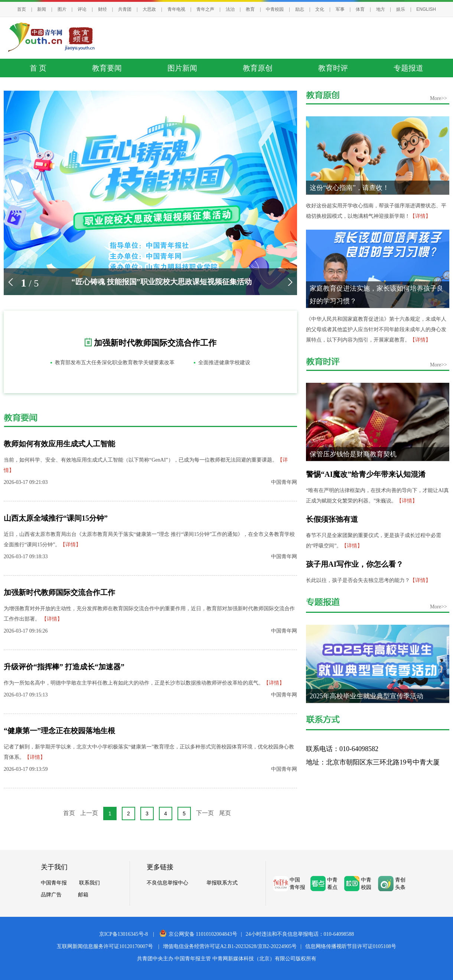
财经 (102, 9)
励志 (300, 9)
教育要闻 (107, 68)
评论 (82, 9)
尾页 (225, 813)
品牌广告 (51, 895)
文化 (320, 9)
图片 (62, 9)
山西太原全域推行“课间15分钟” (56, 518)
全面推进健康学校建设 (224, 363)
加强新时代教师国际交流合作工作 (155, 343)
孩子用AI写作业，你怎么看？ (355, 564)
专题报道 (408, 68)
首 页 (38, 68)
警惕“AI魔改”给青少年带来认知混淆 (366, 474)
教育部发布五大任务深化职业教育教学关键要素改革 (115, 363)
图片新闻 (182, 68)
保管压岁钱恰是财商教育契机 (353, 454)
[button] (11, 282)
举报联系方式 (222, 883)
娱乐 (401, 9)
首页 (22, 9)
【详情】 (71, 545)
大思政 (149, 9)
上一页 (89, 813)
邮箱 (83, 895)
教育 (250, 9)
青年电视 (176, 9)
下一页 (205, 813)
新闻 (42, 9)
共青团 (125, 9)
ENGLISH (426, 9)
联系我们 (89, 883)
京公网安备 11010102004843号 (198, 934)
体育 (360, 9)
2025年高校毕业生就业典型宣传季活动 (366, 696)
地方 (381, 9)
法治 (230, 9)
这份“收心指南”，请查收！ (349, 188)
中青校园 (275, 9)
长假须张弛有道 (332, 519)
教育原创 (258, 68)
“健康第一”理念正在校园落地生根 (59, 731)
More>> (439, 98)
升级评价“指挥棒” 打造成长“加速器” (64, 667)
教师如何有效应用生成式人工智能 (59, 444)
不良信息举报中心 (167, 883)
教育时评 (333, 68)
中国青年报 (54, 883)
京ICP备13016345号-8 (123, 934)
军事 (340, 9)
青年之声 (205, 9)
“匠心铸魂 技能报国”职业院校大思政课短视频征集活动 (162, 282)
